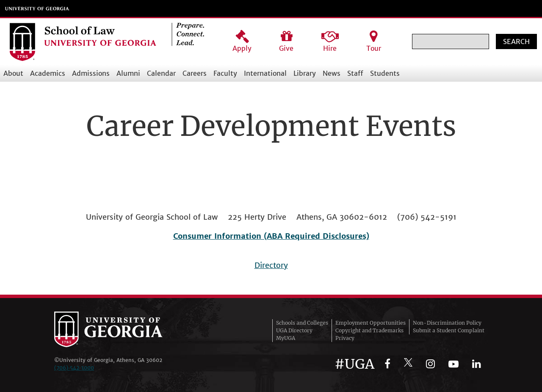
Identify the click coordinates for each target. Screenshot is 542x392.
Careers (195, 73)
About (13, 73)
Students (385, 73)
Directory (271, 265)
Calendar (161, 73)
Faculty (225, 73)
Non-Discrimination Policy (447, 323)
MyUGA (286, 338)
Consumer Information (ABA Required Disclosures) (271, 236)
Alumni (128, 73)
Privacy (345, 338)
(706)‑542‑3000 (74, 368)
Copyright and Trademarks (369, 330)
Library (305, 73)
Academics (48, 73)
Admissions (91, 73)
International (265, 73)
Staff (355, 73)
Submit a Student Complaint (449, 330)
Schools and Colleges (302, 323)
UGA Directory (294, 330)
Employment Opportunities (371, 323)
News (332, 73)
